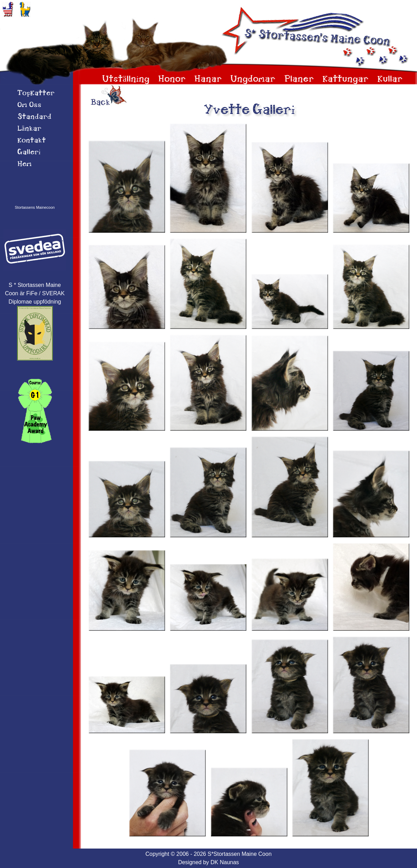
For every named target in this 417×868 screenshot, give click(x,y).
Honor (172, 79)
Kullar (390, 79)
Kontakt (32, 141)
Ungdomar (253, 79)
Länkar (29, 129)
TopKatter (36, 93)
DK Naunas (225, 862)
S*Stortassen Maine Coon (239, 854)
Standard (34, 117)
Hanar (208, 79)
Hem (24, 164)
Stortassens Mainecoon (35, 207)
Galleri (29, 152)
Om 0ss (29, 105)
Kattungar (346, 79)
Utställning (126, 79)
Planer (299, 79)
